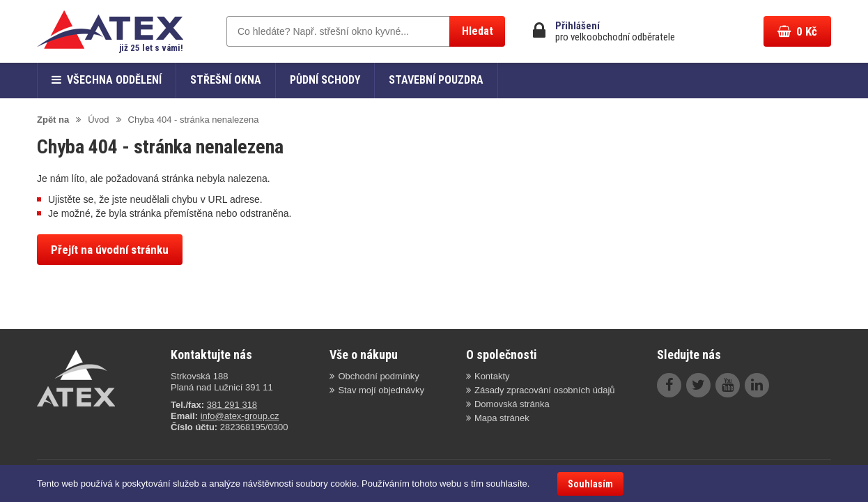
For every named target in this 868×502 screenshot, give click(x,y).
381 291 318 (232, 405)
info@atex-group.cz (240, 416)
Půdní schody (325, 80)
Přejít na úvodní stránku (110, 250)
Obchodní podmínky (378, 376)
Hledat (478, 31)
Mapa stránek (502, 418)
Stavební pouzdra (436, 80)
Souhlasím (590, 484)
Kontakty (492, 376)
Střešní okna (226, 80)
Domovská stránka (512, 404)
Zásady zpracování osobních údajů (545, 390)
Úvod (98, 120)
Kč (797, 31)
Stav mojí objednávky (381, 390)
